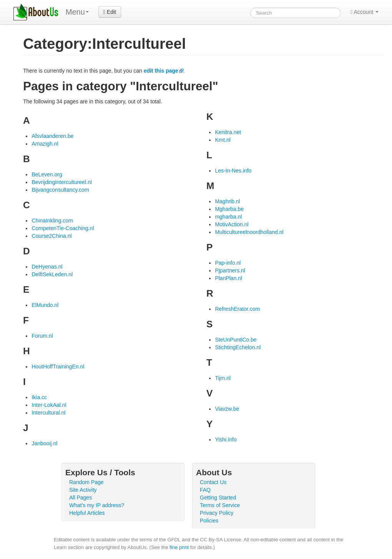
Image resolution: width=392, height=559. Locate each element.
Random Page (86, 482)
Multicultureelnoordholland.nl (249, 232)
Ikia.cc (39, 397)
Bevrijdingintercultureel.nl (61, 182)
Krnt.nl (223, 140)
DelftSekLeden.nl (52, 274)
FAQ (205, 490)
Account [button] (365, 12)
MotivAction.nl (232, 224)
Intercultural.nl (48, 413)
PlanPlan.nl (228, 278)
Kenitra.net (228, 132)
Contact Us (213, 482)
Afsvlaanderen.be (52, 136)
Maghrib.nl (227, 201)
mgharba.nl (228, 217)
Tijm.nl (223, 378)
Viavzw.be (227, 409)
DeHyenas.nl (47, 267)
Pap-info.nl (228, 263)
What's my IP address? (97, 505)
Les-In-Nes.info (233, 171)
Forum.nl (42, 336)
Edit (110, 12)
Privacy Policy (217, 513)
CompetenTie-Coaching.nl (63, 228)
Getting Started (218, 498)
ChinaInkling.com (52, 221)
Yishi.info (226, 440)
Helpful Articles (87, 513)
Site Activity (83, 490)
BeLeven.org (47, 174)
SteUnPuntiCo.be (236, 340)
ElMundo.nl (45, 305)
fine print (179, 547)
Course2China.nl (51, 236)
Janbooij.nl (44, 443)
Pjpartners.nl (230, 270)
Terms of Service (220, 505)
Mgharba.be (229, 209)
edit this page (161, 71)
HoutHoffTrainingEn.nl (58, 367)
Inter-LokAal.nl (49, 405)
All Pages (81, 498)
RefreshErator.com (237, 309)
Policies (209, 521)
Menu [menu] (77, 12)
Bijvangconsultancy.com (60, 190)
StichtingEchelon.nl (238, 347)
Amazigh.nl (45, 144)
